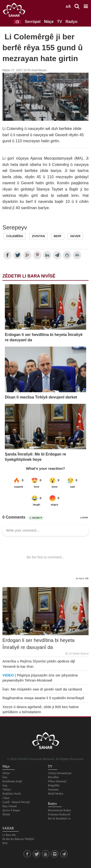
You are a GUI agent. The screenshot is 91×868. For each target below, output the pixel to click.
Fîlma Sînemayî (57, 781)
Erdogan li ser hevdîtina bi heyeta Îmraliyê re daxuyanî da (44, 337)
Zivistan (38, 236)
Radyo (71, 22)
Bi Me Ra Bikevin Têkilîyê (18, 839)
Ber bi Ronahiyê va (59, 818)
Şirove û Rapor (11, 810)
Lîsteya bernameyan (60, 773)
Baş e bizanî (10, 806)
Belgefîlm (54, 785)
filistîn (6, 814)
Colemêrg (15, 236)
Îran (5, 777)
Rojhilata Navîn (12, 794)
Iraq (5, 785)
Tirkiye (7, 790)
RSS (5, 843)
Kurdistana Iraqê (12, 781)
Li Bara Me (9, 835)
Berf (58, 236)
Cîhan (6, 798)
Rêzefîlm (53, 777)
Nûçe (49, 22)
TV (59, 22)
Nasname (54, 790)
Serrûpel (33, 22)
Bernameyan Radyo (60, 810)
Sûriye (6, 773)
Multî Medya (56, 794)
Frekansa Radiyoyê (59, 814)
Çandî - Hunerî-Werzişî (16, 802)
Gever (75, 236)
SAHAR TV (46, 742)
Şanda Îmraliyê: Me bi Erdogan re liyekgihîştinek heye (36, 457)
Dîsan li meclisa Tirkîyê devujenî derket (41, 397)
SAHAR (16, 11)
